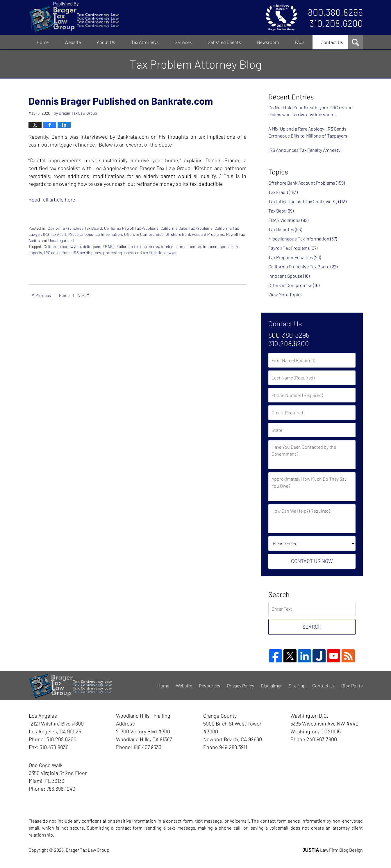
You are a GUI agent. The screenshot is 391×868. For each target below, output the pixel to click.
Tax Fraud (283, 192)
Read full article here (52, 199)
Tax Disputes (285, 229)
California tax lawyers (62, 246)
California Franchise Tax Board (75, 228)
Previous (41, 295)
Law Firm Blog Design (333, 850)
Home (43, 42)
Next (84, 295)
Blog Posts (352, 686)
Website (73, 42)
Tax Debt (281, 211)
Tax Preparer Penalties (295, 257)
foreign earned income (181, 246)
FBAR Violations (288, 220)
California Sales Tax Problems (186, 228)
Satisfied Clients (224, 42)
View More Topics (285, 294)
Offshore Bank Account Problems (195, 234)
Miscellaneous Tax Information (95, 234)
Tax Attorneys (145, 42)
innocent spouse (218, 246)
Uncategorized (61, 240)
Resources (210, 686)
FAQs (300, 42)
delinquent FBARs (99, 246)
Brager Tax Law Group (88, 850)
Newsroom (268, 42)
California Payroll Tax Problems (131, 228)
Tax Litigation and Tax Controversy (307, 201)
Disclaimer (271, 686)
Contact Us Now (312, 561)
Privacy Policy (241, 686)
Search (312, 627)
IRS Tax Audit (55, 234)
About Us (106, 42)
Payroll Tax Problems (293, 248)
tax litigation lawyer (160, 253)
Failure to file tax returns (138, 246)
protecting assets (119, 253)
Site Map (297, 686)
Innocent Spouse (289, 276)
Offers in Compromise (144, 234)
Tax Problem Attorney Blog (74, 17)
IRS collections (57, 253)
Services (183, 42)
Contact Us (332, 42)
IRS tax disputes (87, 253)
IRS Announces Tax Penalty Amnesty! (305, 150)
